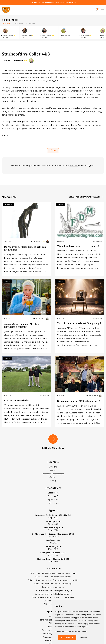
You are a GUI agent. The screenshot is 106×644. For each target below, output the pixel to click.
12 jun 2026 (53, 548)
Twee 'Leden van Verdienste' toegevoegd (79, 323)
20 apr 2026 (53, 523)
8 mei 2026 (53, 529)
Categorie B (19, 24)
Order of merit (10, 20)
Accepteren (67, 637)
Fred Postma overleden (17, 400)
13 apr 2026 (53, 516)
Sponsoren (31, 24)
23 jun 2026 (53, 554)
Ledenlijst (53, 481)
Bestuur (53, 470)
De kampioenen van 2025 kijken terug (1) (53, 594)
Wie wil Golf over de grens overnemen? (78, 246)
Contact (53, 477)
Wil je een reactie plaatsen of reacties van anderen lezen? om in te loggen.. (53, 165)
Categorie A (7, 24)
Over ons (53, 467)
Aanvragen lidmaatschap (53, 474)
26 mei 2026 (53, 535)
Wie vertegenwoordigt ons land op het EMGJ (53, 597)
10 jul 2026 (53, 560)
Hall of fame (53, 503)
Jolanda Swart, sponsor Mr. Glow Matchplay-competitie (22, 325)
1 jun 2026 (53, 542)
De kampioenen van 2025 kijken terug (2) (79, 401)
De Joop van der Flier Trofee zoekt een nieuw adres (25, 248)
